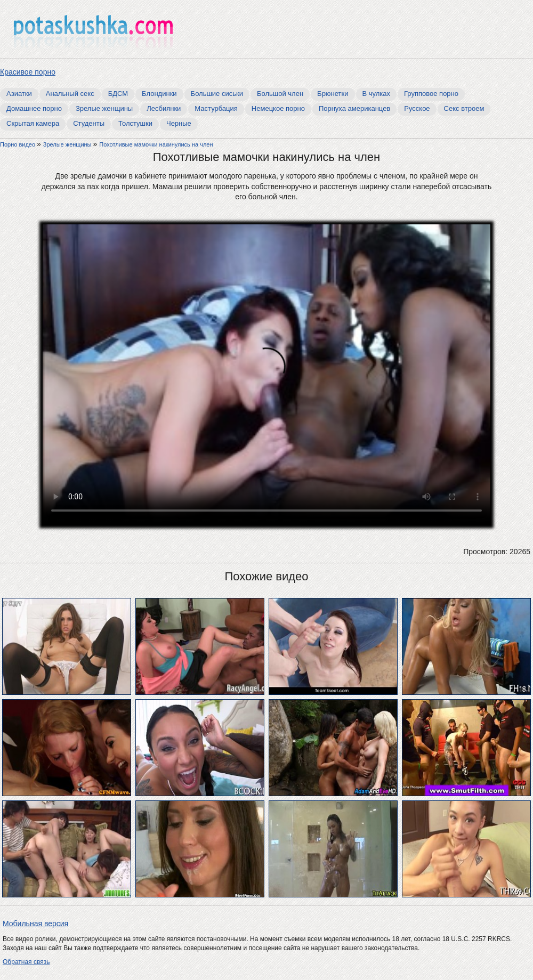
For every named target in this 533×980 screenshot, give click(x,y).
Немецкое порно (278, 108)
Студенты (89, 123)
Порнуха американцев (354, 108)
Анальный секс (70, 94)
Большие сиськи (217, 94)
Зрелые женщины (104, 108)
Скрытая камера (33, 123)
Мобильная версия (35, 924)
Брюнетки (333, 94)
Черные (179, 123)
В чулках (377, 94)
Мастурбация (216, 108)
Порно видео (18, 144)
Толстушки (135, 123)
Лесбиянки (164, 108)
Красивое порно (28, 72)
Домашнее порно (34, 108)
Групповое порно (431, 94)
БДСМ (118, 94)
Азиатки (19, 94)
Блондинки (159, 94)
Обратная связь (26, 962)
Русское (417, 108)
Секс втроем (464, 108)
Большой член (280, 94)
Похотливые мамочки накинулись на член (156, 144)
